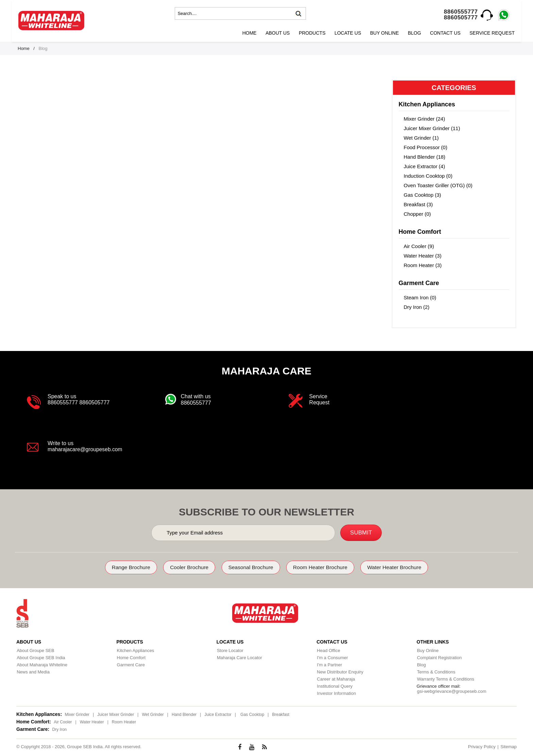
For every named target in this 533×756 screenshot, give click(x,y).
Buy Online (385, 33)
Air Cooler (63, 722)
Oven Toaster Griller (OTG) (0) (438, 185)
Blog (415, 33)
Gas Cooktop (252, 714)
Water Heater (92, 722)
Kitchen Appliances (135, 650)
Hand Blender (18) (425, 157)
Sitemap (509, 746)
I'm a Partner (329, 664)
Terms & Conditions (436, 672)
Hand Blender (184, 714)
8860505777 (461, 17)
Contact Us (445, 33)
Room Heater (124, 722)
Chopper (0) (417, 214)
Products (312, 33)
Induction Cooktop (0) (428, 176)
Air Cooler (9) (419, 246)
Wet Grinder (153, 714)
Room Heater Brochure (322, 567)
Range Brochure (126, 567)
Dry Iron (60, 729)
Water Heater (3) (423, 256)
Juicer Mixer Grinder (116, 714)
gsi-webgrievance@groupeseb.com (451, 691)
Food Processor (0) (426, 147)
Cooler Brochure (186, 567)
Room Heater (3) (423, 265)
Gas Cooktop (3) (423, 195)
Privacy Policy (482, 746)
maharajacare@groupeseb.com (86, 449)
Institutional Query (334, 686)
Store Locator (230, 650)
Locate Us (348, 33)
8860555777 (461, 12)
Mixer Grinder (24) (425, 119)
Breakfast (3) (418, 204)
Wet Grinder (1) (421, 138)
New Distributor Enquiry (340, 672)
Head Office (328, 650)
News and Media (33, 672)
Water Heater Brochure (399, 567)
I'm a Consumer (332, 657)
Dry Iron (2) (417, 307)
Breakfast (281, 714)
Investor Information (336, 693)
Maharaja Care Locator (239, 657)
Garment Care (130, 664)
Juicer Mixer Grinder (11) (432, 128)
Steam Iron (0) (420, 297)
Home (250, 33)
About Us (278, 33)
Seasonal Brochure (250, 567)
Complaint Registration (439, 657)
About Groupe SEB (35, 650)
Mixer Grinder (77, 714)
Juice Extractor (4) (425, 166)
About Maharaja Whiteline (42, 664)
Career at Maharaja (336, 679)
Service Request (492, 33)
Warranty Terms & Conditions (445, 679)
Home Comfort (131, 657)
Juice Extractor (218, 714)
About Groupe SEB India (40, 657)
